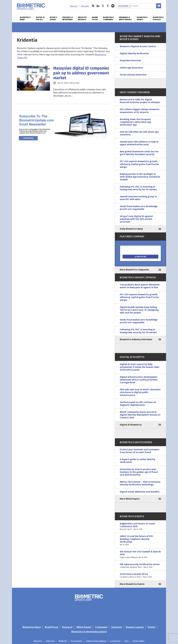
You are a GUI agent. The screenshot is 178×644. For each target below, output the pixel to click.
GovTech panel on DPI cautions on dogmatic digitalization (138, 404)
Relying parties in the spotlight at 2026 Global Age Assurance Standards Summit (140, 177)
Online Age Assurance (131, 68)
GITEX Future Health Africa (140, 576)
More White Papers (130, 499)
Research (67, 627)
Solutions (117, 627)
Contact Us (115, 641)
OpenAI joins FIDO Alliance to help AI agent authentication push (139, 143)
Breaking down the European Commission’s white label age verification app (135, 122)
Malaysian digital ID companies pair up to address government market (81, 73)
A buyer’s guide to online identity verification (137, 461)
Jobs (126, 641)
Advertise (50, 641)
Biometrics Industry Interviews (136, 339)
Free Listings (76, 641)
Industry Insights (82, 18)
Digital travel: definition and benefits (140, 492)
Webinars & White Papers (125, 18)
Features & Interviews (68, 18)
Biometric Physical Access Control (138, 46)
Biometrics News (25, 18)
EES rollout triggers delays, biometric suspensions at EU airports (140, 111)
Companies (101, 627)
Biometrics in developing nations (89, 632)
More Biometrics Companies (134, 270)
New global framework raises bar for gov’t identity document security (139, 153)
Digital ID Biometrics (131, 425)
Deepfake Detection (130, 60)
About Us (74, 6)
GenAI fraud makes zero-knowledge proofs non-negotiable (139, 208)
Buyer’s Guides (53, 18)
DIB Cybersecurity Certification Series (140, 566)
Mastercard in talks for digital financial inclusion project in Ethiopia (140, 101)
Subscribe (85, 6)
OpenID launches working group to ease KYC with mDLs (138, 198)
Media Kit (63, 641)
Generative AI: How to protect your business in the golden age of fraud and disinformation (139, 472)
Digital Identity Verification (134, 53)
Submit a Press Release (96, 641)
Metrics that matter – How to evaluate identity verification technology (140, 483)
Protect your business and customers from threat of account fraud (140, 451)
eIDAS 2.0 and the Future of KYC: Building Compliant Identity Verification (140, 540)
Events (152, 627)
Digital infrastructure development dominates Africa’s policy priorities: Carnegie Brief (139, 380)
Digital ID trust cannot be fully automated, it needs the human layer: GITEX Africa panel (140, 367)
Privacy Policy (138, 641)
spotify (113, 6)
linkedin (98, 6)
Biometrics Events (142, 18)
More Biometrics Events (132, 584)
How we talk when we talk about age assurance (139, 133)
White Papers (84, 627)
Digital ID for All (40, 18)
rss (93, 6)
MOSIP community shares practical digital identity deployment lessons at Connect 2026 (140, 415)
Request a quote (135, 627)
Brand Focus (95, 18)
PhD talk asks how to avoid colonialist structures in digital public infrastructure (140, 392)
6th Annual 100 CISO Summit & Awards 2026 (140, 555)
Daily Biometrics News (131, 229)
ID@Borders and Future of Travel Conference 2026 (140, 527)
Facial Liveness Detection (133, 75)
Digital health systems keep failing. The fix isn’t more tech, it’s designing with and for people (139, 310)
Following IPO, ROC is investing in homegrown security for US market (138, 188)
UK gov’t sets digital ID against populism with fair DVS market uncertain (136, 219)
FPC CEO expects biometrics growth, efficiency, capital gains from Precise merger (139, 164)
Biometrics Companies (108, 18)
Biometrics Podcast (158, 18)
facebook (108, 6)
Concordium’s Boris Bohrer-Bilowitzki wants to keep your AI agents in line (140, 286)
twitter (103, 6)
